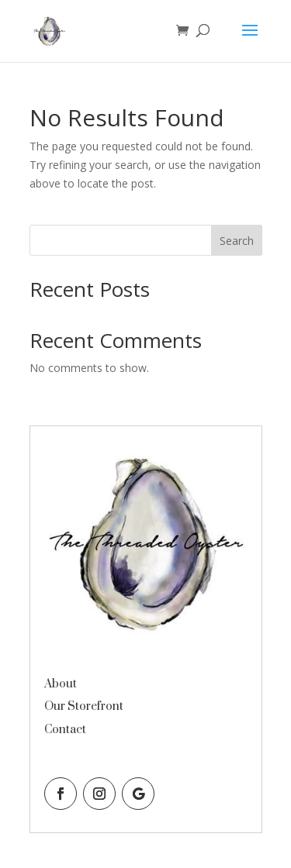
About (61, 684)
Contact (65, 730)
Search (237, 241)
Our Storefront (84, 706)
